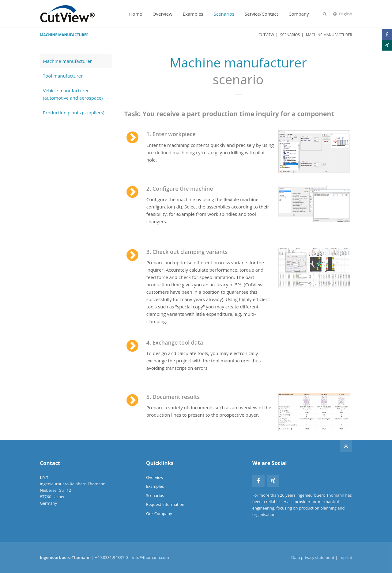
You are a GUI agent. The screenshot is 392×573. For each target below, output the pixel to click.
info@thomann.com (151, 557)
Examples (193, 14)
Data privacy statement (313, 557)
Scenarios (224, 14)
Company (299, 14)
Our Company (159, 514)
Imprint (345, 557)
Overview (162, 14)
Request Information (165, 504)
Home (136, 14)
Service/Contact (261, 14)
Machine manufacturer (67, 61)
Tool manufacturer (63, 76)
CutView (266, 35)
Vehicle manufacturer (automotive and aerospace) (73, 94)
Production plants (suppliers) (74, 113)
